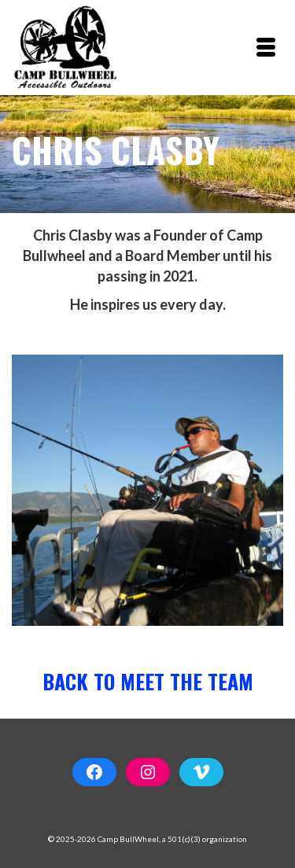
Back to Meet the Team (148, 681)
